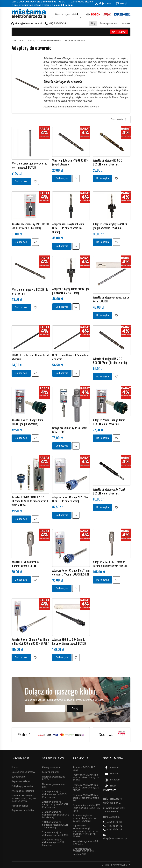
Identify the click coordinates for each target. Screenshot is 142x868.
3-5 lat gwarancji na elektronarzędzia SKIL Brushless (53, 842)
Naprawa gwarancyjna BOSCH (54, 778)
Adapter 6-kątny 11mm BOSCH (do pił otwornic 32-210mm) (71, 291)
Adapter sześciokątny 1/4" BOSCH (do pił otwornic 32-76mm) (112, 226)
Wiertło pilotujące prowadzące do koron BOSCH (111, 299)
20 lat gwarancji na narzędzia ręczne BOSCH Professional (55, 804)
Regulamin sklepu (21, 781)
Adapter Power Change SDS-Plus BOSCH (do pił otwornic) (70, 499)
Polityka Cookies (20, 805)
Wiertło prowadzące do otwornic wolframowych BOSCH (29, 165)
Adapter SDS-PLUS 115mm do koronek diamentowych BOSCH (110, 564)
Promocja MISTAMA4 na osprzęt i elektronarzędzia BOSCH (86, 777)
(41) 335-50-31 (57, 23)
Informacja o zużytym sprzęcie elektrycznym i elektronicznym (24, 798)
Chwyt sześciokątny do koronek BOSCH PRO (69, 430)
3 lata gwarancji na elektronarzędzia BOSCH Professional (55, 794)
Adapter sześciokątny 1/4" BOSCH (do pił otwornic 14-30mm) (30, 226)
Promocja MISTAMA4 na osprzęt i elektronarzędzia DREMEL (86, 787)
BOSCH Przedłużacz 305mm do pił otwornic (30, 357)
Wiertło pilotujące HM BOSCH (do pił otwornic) (30, 291)
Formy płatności (109, 23)
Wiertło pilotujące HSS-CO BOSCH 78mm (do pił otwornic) (110, 361)
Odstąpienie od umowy (23, 772)
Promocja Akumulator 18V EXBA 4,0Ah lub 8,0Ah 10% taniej (86, 808)
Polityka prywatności (22, 786)
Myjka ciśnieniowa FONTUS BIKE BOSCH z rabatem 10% (84, 851)
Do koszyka (21, 181)
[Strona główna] (29, 14)
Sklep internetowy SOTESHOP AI (116, 865)
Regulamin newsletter (23, 810)
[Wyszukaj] (77, 14)
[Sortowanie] (119, 119)
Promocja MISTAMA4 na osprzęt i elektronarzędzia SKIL (86, 798)
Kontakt (126, 23)
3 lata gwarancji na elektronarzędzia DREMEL (55, 833)
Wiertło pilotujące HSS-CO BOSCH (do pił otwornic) (108, 162)
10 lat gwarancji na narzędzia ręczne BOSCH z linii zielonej (55, 825)
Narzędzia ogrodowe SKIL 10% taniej (86, 842)
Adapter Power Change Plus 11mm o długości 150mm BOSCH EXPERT (71, 572)
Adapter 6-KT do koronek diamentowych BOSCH (25, 564)
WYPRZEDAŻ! (119, 32)
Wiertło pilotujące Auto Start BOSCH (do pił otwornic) (109, 491)
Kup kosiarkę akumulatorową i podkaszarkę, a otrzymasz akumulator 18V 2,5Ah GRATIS (86, 831)
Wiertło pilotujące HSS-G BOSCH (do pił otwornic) (70, 162)
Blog (93, 23)
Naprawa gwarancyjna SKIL (54, 785)
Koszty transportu (51, 767)
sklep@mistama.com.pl (28, 23)
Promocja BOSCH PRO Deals (84, 768)
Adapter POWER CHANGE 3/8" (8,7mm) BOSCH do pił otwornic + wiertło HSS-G (30, 501)
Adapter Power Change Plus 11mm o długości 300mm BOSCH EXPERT (30, 642)
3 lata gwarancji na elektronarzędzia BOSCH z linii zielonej (56, 815)
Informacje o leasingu (23, 791)
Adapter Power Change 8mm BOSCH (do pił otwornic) (27, 422)
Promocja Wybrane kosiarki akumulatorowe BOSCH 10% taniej (85, 818)
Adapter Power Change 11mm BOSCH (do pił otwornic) (109, 422)
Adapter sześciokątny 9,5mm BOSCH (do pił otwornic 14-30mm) (68, 228)
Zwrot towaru (19, 777)
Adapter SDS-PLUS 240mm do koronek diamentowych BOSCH (69, 642)
